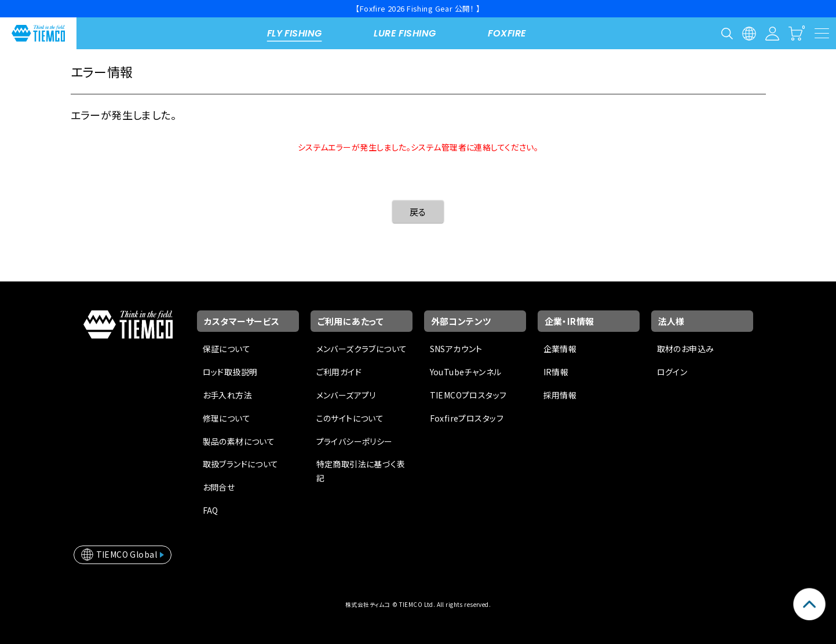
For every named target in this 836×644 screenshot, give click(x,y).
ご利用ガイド (339, 372)
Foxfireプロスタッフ (467, 418)
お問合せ (219, 487)
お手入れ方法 (228, 395)
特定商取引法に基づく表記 (361, 471)
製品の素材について (239, 441)
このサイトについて (350, 418)
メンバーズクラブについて (362, 349)
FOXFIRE (507, 33)
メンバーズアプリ (346, 395)
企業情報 (560, 349)
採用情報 (560, 395)
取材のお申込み (686, 349)
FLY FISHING (295, 33)
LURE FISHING (405, 33)
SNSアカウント (456, 349)
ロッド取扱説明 (230, 372)
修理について (227, 418)
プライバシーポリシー (355, 441)
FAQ (211, 510)
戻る (418, 212)
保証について (227, 349)
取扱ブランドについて (241, 464)
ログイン (672, 372)
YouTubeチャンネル (466, 372)
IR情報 (556, 372)
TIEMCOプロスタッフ (468, 395)
